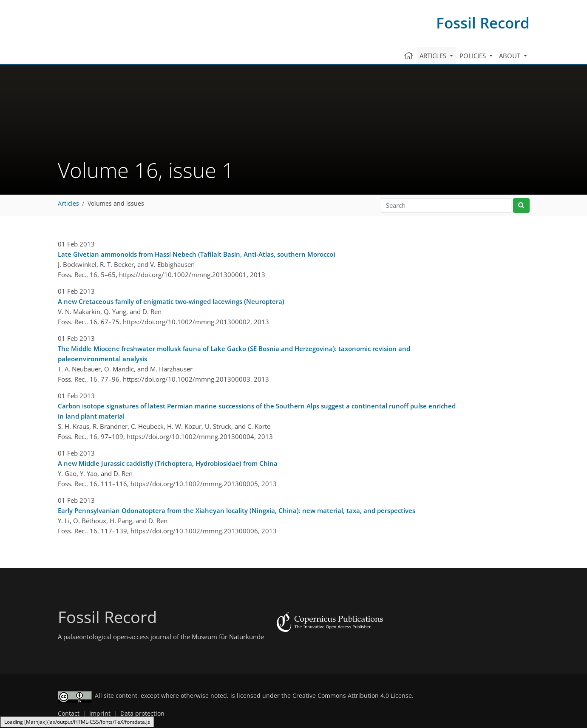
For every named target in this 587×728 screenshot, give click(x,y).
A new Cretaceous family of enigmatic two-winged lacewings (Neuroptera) (171, 301)
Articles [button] (434, 56)
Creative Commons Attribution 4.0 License (352, 696)
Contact (69, 714)
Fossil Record (483, 23)
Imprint (100, 714)
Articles (68, 204)
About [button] (510, 56)
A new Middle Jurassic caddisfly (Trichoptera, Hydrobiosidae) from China (168, 463)
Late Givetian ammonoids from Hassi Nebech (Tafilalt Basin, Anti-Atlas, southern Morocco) (197, 254)
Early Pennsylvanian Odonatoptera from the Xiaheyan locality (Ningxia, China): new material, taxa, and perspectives (237, 510)
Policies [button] (474, 56)
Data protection (142, 714)
